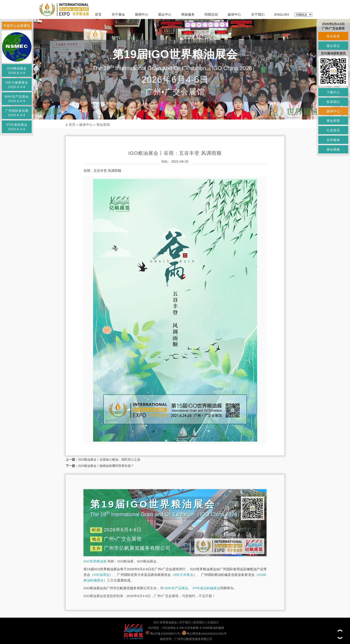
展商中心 (142, 14)
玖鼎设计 (213, 622)
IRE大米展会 (184, 575)
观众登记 (333, 46)
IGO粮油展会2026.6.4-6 (17, 71)
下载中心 (333, 92)
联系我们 (199, 622)
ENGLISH (282, 14)
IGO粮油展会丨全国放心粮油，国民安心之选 (109, 459)
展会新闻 (103, 125)
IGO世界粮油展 (95, 561)
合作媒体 (333, 140)
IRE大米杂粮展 (189, 628)
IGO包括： (155, 628)
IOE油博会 (101, 575)
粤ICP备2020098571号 (163, 634)
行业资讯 (333, 130)
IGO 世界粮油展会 (165, 622)
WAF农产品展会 (176, 588)
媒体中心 (234, 14)
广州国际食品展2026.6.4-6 (17, 113)
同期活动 (211, 14)
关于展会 (118, 14)
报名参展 (333, 36)
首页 (98, 14)
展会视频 (333, 149)
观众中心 (165, 14)
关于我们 (258, 14)
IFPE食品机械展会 (206, 588)
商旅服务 (188, 14)
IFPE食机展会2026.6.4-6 (17, 127)
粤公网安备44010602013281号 (204, 634)
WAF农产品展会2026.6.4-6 (17, 99)
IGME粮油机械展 (213, 628)
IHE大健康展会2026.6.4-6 (17, 85)
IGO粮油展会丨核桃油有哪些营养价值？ (106, 466)
